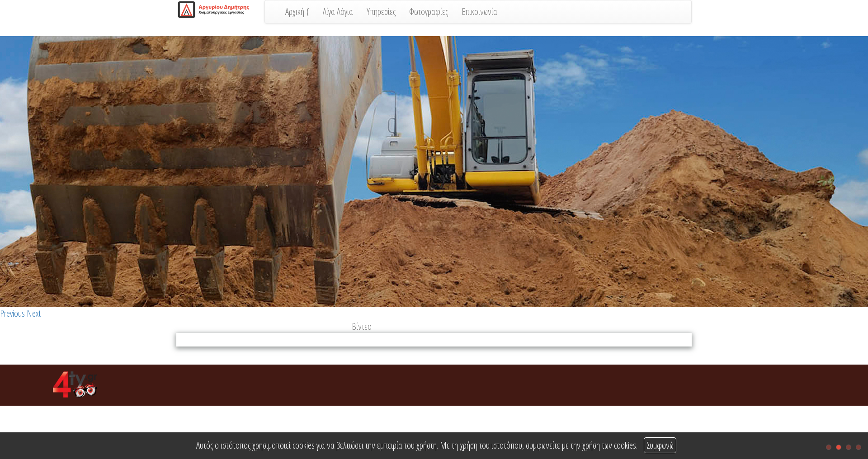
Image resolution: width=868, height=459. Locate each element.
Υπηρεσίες (381, 12)
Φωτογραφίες (429, 12)
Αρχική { (297, 12)
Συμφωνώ (660, 445)
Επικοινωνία (479, 12)
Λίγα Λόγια (338, 12)
